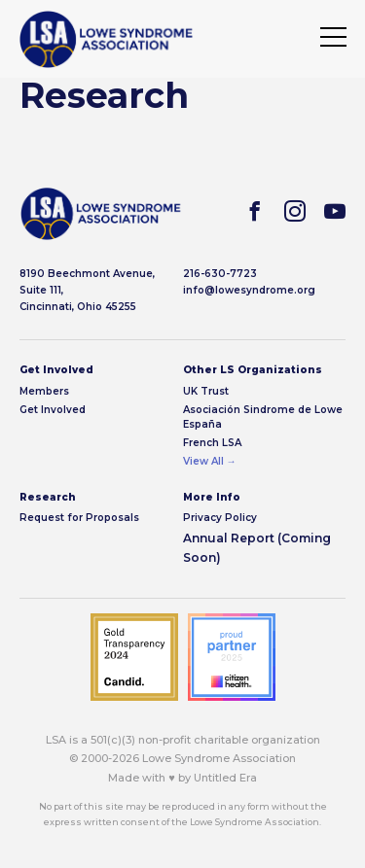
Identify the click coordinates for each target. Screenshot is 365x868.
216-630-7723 (220, 274)
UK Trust (206, 391)
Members (44, 391)
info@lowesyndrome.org (249, 290)
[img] (106, 39)
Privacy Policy (220, 518)
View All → (210, 461)
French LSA (212, 443)
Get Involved (53, 410)
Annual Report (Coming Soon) (257, 548)
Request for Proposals (79, 518)
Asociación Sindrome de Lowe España (263, 417)
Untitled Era (225, 778)
